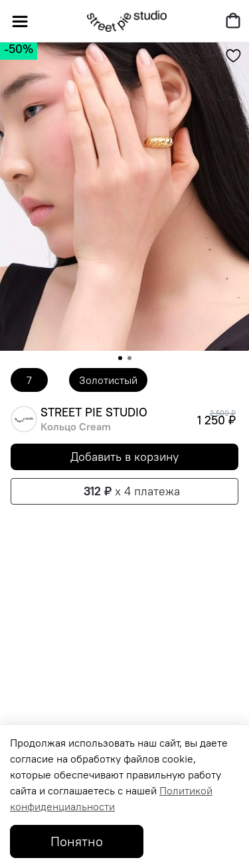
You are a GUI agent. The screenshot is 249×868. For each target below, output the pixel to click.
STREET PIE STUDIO (94, 412)
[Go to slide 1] (120, 358)
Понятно (77, 841)
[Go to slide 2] (129, 358)
